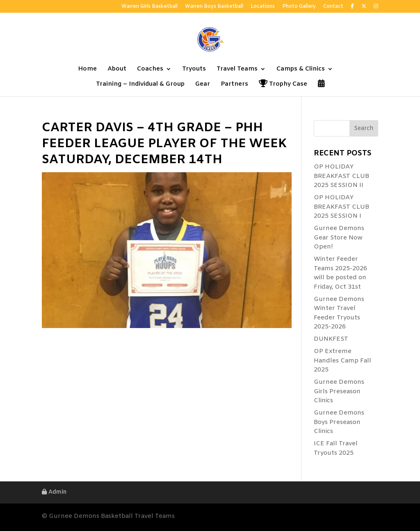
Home (87, 70)
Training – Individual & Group (140, 85)
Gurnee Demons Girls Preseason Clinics (339, 391)
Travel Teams (237, 70)
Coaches (150, 70)
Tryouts (194, 70)
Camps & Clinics (301, 70)
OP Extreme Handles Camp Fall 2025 (342, 361)
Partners (234, 85)
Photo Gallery (299, 7)
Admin (54, 492)
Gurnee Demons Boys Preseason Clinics (339, 422)
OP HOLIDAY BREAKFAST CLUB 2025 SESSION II (341, 176)
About (117, 70)
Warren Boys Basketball (214, 7)
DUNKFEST (331, 339)
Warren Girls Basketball (150, 7)
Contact (333, 7)
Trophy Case (283, 85)
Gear (203, 85)
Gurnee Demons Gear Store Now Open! (339, 238)
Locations (263, 7)
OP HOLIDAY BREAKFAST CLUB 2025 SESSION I (341, 207)
